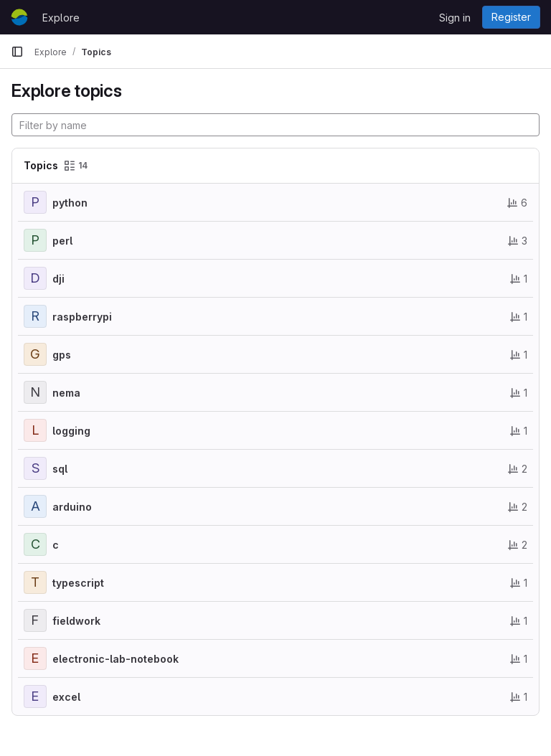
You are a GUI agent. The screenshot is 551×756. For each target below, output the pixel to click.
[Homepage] (19, 17)
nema (66, 393)
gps (62, 355)
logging (71, 431)
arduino (72, 507)
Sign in (455, 18)
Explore (61, 18)
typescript (78, 583)
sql (60, 469)
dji (58, 279)
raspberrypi (82, 317)
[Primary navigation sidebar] (17, 52)
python (70, 203)
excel (66, 697)
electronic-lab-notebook (116, 659)
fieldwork (76, 621)
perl (62, 241)
